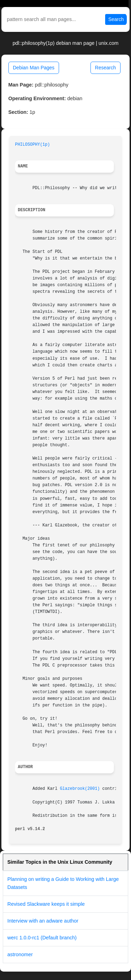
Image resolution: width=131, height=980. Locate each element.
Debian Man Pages (34, 68)
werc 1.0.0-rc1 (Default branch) (42, 938)
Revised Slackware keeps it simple (46, 904)
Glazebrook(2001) (80, 789)
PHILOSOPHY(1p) (32, 145)
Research (105, 68)
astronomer (20, 954)
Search (116, 19)
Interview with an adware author (43, 921)
